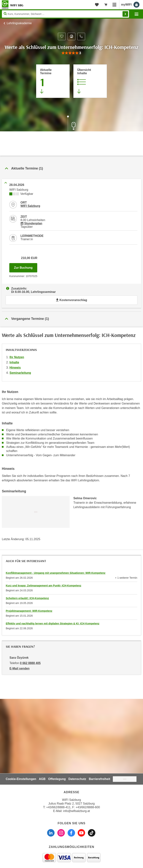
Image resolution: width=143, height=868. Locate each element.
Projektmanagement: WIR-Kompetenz (29, 611)
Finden (125, 14)
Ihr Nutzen (17, 357)
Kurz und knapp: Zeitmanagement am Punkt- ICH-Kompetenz (43, 586)
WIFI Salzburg (30, 206)
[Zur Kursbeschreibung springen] (90, 81)
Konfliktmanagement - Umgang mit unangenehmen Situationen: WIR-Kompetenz (56, 573)
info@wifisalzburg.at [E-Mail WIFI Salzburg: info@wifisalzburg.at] (76, 811)
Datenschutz (77, 779)
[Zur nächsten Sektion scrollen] (71, 124)
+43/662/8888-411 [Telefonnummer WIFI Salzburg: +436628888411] (58, 807)
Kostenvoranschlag (71, 300)
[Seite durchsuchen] (65, 14)
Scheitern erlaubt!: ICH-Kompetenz (27, 598)
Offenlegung (57, 779)
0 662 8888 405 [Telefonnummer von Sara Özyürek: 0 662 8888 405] (30, 663)
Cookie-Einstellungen (21, 779)
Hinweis (15, 368)
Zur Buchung (26, 267)
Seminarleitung (20, 373)
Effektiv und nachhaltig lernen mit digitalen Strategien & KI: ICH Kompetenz (53, 624)
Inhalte (14, 362)
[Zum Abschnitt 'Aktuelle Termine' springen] (53, 81)
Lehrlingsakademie (19, 23)
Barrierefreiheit (100, 779)
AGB (42, 779)
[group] (71, 53)
